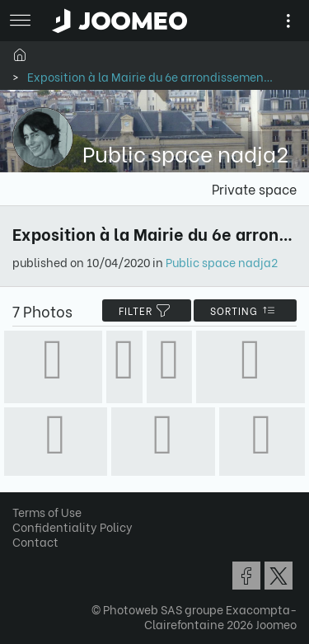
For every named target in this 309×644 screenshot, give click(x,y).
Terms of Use (47, 512)
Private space (254, 188)
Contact (35, 541)
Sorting (245, 310)
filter (147, 310)
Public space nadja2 (222, 262)
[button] (44, 559)
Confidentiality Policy (73, 526)
